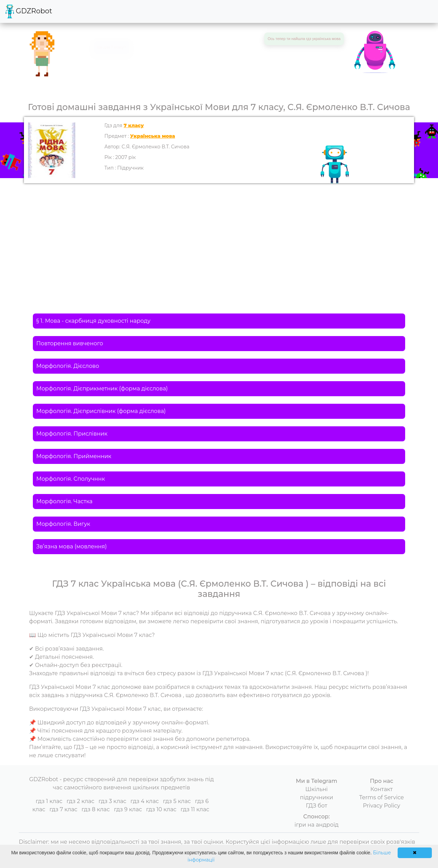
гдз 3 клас (112, 801)
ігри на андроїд (317, 825)
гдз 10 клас (161, 809)
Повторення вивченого (70, 343)
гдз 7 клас (63, 809)
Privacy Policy (382, 806)
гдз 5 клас (177, 801)
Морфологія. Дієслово (68, 366)
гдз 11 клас (195, 809)
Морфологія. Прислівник (72, 434)
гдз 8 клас (95, 809)
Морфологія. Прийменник (74, 456)
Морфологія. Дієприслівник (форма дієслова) (101, 411)
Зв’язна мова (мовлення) (72, 546)
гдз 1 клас (49, 801)
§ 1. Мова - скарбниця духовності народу (93, 321)
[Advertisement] (219, 235)
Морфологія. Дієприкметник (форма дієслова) (102, 389)
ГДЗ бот (317, 806)
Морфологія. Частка (64, 501)
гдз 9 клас (128, 809)
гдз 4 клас (145, 801)
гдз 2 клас (80, 801)
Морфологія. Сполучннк (71, 479)
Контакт (381, 789)
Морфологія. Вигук (63, 524)
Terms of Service (382, 797)
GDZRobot (29, 11)
